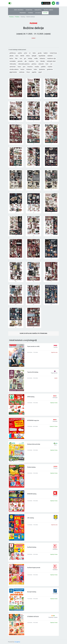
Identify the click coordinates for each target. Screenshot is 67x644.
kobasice (29, 69)
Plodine (17, 17)
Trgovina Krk (54, 373)
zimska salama (14, 69)
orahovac (22, 72)
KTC (56, 445)
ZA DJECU (38, 13)
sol (51, 64)
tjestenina (42, 69)
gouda (40, 53)
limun (28, 72)
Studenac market (53, 617)
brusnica (30, 67)
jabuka (11, 56)
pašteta (43, 67)
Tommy (55, 347)
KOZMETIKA (29, 10)
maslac (37, 67)
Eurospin (55, 594)
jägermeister (13, 72)
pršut (25, 53)
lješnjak (34, 56)
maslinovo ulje (51, 58)
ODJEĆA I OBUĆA (48, 10)
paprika (34, 72)
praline (20, 53)
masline (50, 67)
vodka (36, 58)
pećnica (34, 64)
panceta (20, 61)
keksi (34, 53)
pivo (24, 67)
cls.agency (17, 642)
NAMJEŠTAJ (38, 10)
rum (21, 58)
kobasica (42, 58)
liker (16, 58)
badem (46, 53)
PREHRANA (23, 13)
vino (37, 61)
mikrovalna (13, 64)
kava (17, 56)
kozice (22, 69)
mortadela (13, 61)
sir (30, 53)
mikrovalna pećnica (24, 64)
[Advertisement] (33, 42)
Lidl (56, 520)
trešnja (30, 58)
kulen (35, 69)
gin (25, 58)
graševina (50, 69)
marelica (31, 61)
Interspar (55, 398)
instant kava (53, 53)
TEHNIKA (31, 13)
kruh (47, 64)
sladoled (50, 56)
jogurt (40, 72)
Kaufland (55, 549)
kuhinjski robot (51, 61)
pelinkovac (13, 53)
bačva (11, 58)
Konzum (55, 496)
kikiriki (22, 56)
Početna (11, 17)
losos (19, 67)
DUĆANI (45, 13)
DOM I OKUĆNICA (19, 10)
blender (43, 61)
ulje (26, 61)
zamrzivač (13, 67)
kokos (28, 56)
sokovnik (41, 64)
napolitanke (42, 56)
